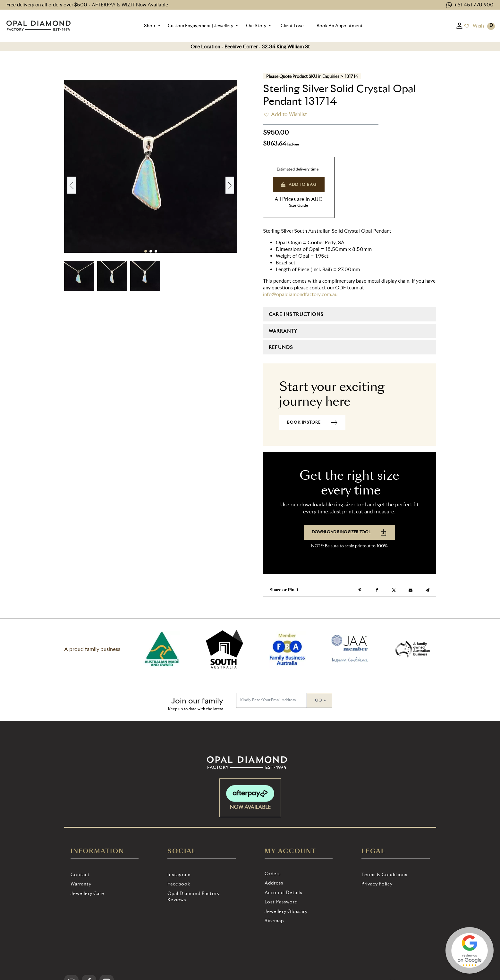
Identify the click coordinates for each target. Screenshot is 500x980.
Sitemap (274, 921)
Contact (80, 874)
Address (274, 883)
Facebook (179, 884)
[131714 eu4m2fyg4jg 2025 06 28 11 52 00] (151, 80)
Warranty (81, 884)
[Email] (411, 590)
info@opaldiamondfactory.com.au (300, 294)
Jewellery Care (87, 893)
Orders (273, 873)
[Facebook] (377, 590)
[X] (394, 590)
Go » (320, 700)
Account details (283, 892)
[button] (153, 26)
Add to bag (299, 184)
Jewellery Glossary (286, 911)
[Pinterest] (360, 590)
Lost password (281, 902)
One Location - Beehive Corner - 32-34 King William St (250, 47)
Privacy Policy (377, 884)
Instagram (179, 874)
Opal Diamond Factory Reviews (193, 897)
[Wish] (474, 26)
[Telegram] (428, 590)
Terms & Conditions (384, 874)
